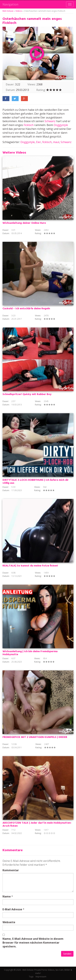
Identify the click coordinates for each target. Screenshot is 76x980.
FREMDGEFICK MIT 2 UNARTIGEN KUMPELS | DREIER (35, 737)
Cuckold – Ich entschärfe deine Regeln (26, 309)
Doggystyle (61, 125)
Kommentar (11, 870)
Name (7, 896)
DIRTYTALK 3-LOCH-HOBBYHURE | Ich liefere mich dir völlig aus (36, 482)
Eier (39, 142)
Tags (31, 977)
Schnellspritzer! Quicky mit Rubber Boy (27, 394)
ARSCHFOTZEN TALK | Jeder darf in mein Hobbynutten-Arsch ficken (37, 824)
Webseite (9, 922)
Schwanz (50, 121)
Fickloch (29, 125)
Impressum (41, 977)
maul (56, 142)
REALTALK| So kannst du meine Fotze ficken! (30, 566)
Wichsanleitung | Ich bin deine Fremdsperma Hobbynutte (30, 653)
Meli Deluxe (8, 11)
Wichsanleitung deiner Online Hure (24, 223)
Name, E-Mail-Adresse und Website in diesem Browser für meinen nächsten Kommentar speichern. (33, 943)
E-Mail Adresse (12, 909)
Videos (19, 11)
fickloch (47, 142)
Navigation (10, 4)
